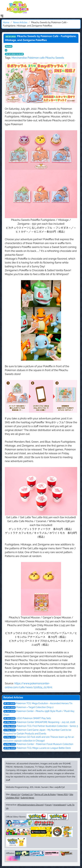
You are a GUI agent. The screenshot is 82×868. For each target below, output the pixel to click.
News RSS (63, 794)
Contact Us (27, 794)
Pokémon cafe (36, 58)
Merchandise (19, 58)
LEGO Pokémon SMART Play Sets (33, 718)
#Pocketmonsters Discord (30, 805)
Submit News (27, 798)
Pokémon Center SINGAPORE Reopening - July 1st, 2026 (46, 722)
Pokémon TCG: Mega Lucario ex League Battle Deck (44, 748)
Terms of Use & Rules (45, 794)
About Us (15, 794)
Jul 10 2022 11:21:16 (14, 54)
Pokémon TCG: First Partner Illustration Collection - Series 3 (47, 726)
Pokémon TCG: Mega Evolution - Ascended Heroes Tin (44, 703)
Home (6, 22)
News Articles (20, 22)
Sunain (9, 46)
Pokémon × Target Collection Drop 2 (35, 707)
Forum (48, 805)
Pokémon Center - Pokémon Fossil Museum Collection (45, 744)
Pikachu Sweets (55, 58)
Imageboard (60, 805)
